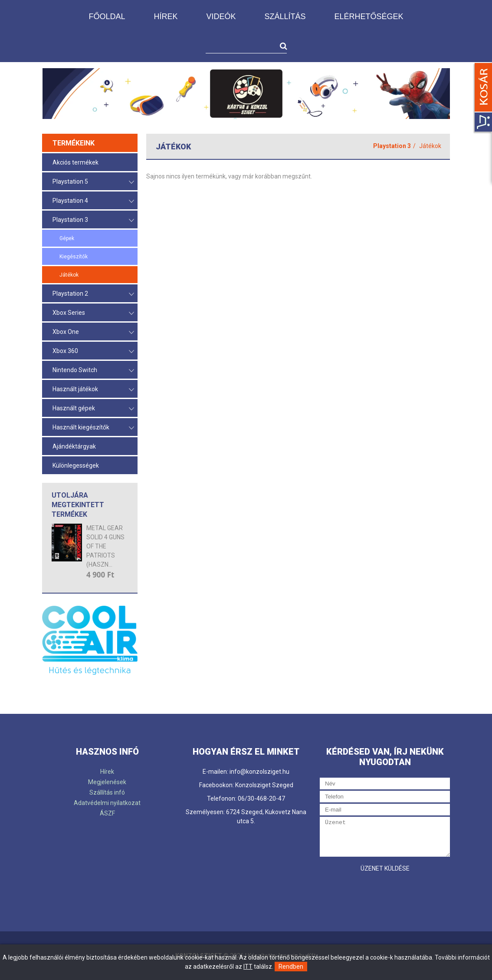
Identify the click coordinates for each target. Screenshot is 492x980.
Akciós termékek (75, 162)
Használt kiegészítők (93, 428)
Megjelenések (107, 782)
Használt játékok (93, 390)
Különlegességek (76, 465)
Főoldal (107, 16)
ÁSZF (107, 813)
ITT (248, 967)
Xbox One (93, 332)
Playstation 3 (93, 220)
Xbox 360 (93, 351)
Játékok (69, 275)
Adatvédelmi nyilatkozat (107, 803)
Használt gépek (93, 409)
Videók (221, 16)
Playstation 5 (93, 182)
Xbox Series (93, 313)
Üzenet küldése (385, 868)
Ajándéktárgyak (74, 446)
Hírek (166, 16)
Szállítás (285, 16)
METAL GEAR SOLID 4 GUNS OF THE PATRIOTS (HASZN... (105, 546)
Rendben (291, 967)
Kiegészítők (74, 257)
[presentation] (386, 894)
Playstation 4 (93, 201)
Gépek (67, 238)
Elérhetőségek (369, 16)
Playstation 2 (93, 294)
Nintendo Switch (93, 371)
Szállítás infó (107, 792)
